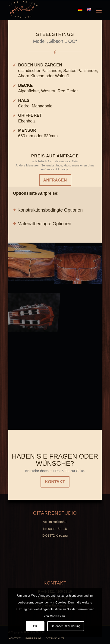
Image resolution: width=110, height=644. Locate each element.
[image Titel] (78, 261)
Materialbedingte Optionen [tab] (42, 224)
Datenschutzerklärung (66, 626)
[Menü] (96, 9)
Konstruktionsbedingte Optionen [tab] (48, 210)
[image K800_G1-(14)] (32, 261)
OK (35, 626)
